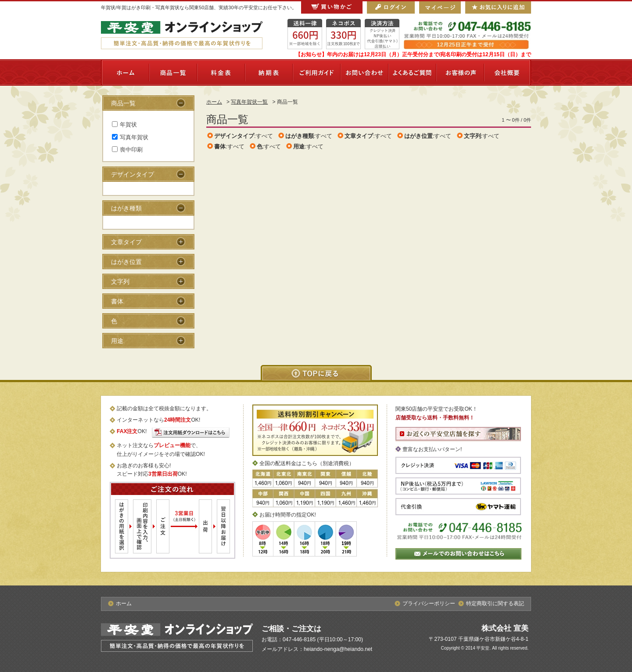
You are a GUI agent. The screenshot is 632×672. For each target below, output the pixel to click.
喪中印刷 (127, 150)
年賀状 (124, 125)
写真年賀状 (130, 137)
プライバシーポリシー (429, 603)
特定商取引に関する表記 (495, 603)
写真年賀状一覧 (249, 102)
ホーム (214, 102)
